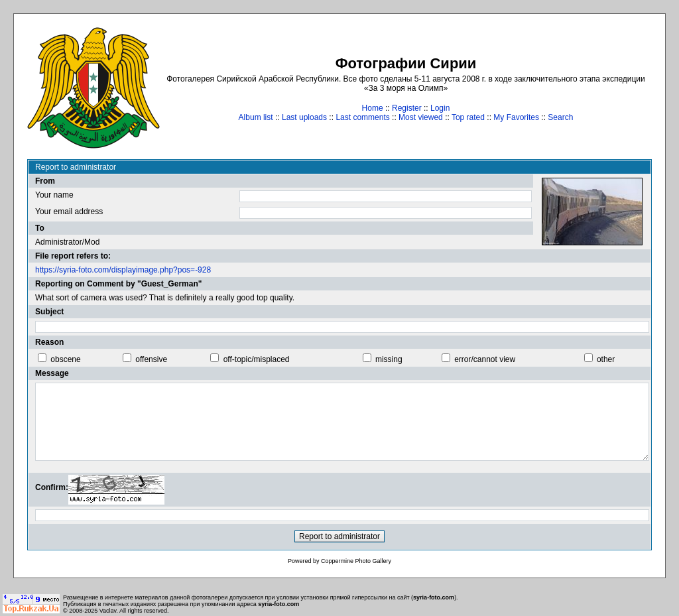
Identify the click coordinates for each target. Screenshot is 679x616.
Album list (256, 117)
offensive (151, 359)
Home (373, 108)
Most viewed (421, 117)
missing (389, 359)
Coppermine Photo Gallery (356, 561)
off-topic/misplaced (257, 359)
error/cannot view (485, 359)
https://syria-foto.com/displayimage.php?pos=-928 (123, 270)
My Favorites (516, 117)
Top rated (468, 117)
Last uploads (304, 117)
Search (560, 117)
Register (407, 108)
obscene (65, 359)
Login (440, 108)
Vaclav (108, 611)
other (606, 359)
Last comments (362, 117)
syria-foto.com (434, 597)
